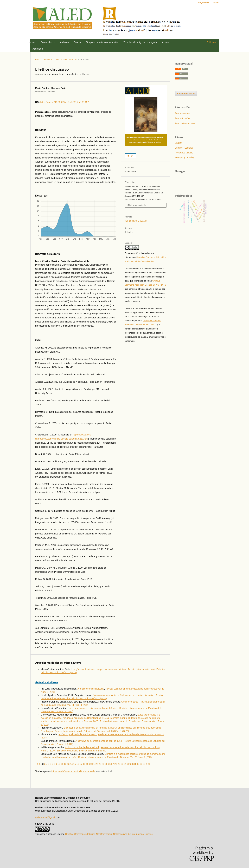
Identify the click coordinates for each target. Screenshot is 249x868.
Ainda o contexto (130, 702)
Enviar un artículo (186, 94)
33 (132, 764)
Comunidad (47, 42)
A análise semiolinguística (91, 689)
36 (141, 764)
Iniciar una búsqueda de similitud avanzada (73, 771)
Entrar (216, 2)
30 (122, 764)
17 (81, 764)
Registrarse (204, 2)
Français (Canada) (184, 158)
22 (97, 764)
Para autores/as (182, 118)
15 (75, 764)
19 (87, 764)
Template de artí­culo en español (102, 42)
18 (84, 764)
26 (109, 764)
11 (62, 764)
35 (138, 764)
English (179, 143)
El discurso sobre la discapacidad (82, 747)
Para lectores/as (183, 113)
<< (37, 764)
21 (94, 764)
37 (144, 764)
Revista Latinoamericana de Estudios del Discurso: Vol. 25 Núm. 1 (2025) (92, 731)
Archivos (64, 42)
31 (125, 764)
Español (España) (184, 148)
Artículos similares (47, 682)
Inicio (38, 59)
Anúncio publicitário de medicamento (78, 734)
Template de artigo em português (140, 42)
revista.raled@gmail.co (47, 817)
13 (68, 764)
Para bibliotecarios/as (185, 123)
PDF (132, 156)
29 (119, 764)
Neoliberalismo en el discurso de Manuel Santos (93, 708)
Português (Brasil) (184, 153)
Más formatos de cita (137, 205)
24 (103, 764)
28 (116, 764)
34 (135, 764)
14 (71, 764)
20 (90, 764)
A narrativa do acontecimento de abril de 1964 (99, 741)
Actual (32, 42)
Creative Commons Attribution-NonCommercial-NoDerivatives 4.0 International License (109, 834)
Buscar (77, 42)
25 (106, 764)
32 (128, 764)
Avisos (165, 42)
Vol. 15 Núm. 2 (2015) (66, 59)
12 (65, 764)
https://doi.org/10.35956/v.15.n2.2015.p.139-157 (65, 102)
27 (113, 764)
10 (59, 764)
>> (149, 764)
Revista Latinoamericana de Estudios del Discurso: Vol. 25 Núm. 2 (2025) (115, 757)
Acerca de (38, 49)
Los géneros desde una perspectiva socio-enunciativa (99, 669)
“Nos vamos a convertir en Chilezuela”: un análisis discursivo (124, 695)
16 (78, 764)
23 (100, 764)
